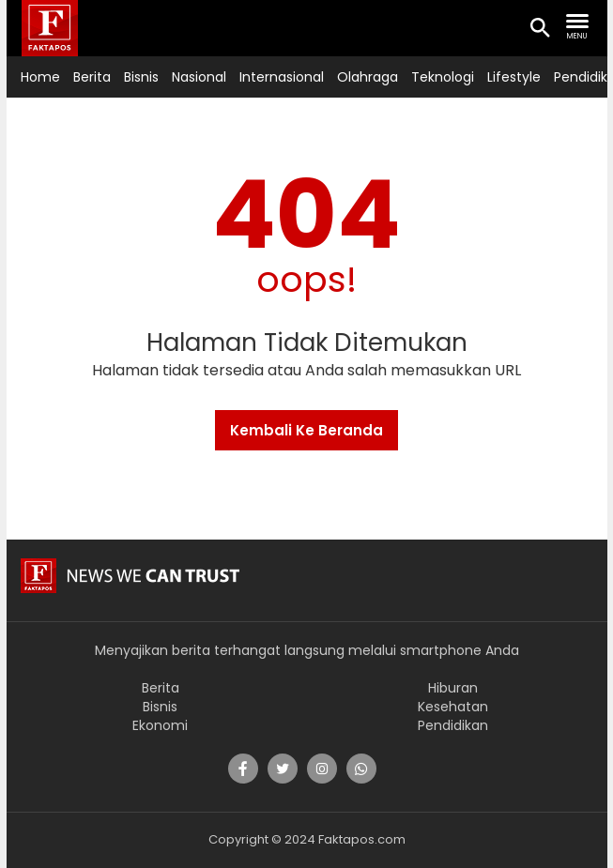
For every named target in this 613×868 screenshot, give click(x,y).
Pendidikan (453, 725)
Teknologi (443, 77)
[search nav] (577, 27)
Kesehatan (453, 707)
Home (40, 77)
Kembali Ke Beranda (306, 430)
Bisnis (141, 77)
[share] (243, 769)
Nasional (199, 77)
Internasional (282, 77)
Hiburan (453, 688)
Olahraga (368, 77)
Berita (92, 77)
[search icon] (540, 29)
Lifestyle (514, 77)
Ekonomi (160, 725)
